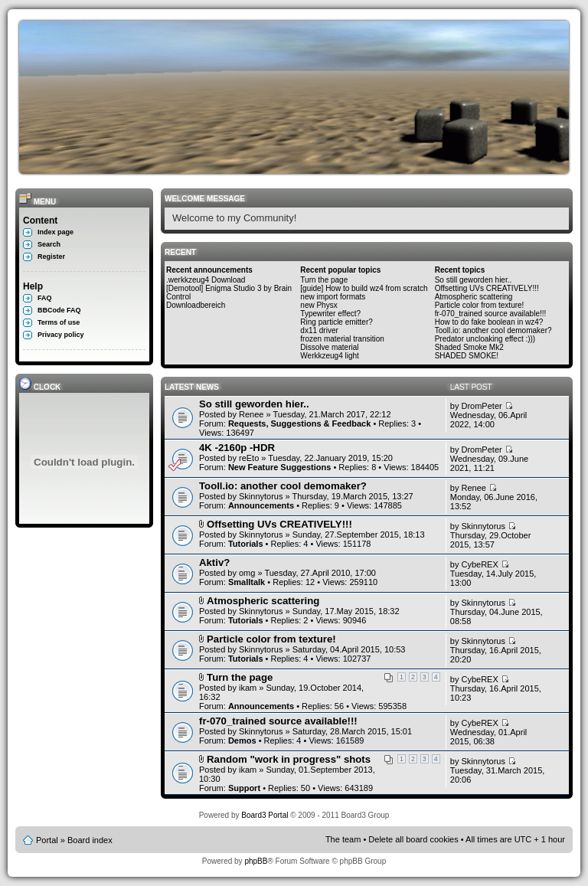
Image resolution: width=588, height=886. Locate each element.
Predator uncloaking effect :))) (485, 339)
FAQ (45, 298)
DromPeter (481, 406)
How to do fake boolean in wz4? (489, 322)
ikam (248, 688)
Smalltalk (247, 582)
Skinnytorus (261, 496)
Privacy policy (61, 335)
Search (49, 244)
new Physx (318, 305)
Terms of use (59, 322)
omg (247, 573)
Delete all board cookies (413, 839)
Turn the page (324, 280)
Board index (90, 840)
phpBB (256, 861)
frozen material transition (342, 339)
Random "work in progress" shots (289, 759)
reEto (249, 458)
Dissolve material (329, 347)
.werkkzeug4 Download (206, 280)
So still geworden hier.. (474, 280)
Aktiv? (214, 562)
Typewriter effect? (330, 314)
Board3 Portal (265, 815)
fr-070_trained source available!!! (491, 314)
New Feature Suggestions (279, 467)
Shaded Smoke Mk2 (469, 347)
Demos (242, 741)
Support (244, 788)
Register (51, 257)
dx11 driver (319, 330)
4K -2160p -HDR (237, 448)
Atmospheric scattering (474, 297)
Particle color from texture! (480, 305)
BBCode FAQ (59, 310)
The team (343, 839)
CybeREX (479, 564)
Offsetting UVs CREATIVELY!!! (487, 288)
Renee (251, 414)
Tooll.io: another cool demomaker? (493, 330)
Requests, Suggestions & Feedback (299, 423)
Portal (47, 840)
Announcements (261, 505)
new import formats (333, 297)
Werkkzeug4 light (330, 356)
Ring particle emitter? (336, 322)
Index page (56, 232)
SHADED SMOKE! (467, 356)
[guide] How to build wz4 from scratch (364, 288)
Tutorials (246, 544)
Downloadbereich (196, 305)
